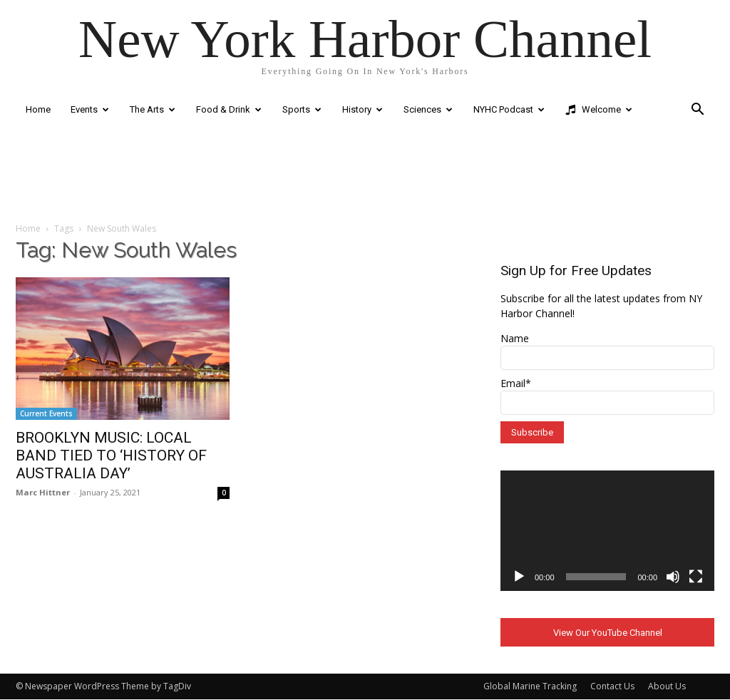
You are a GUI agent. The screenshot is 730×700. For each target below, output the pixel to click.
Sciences (428, 109)
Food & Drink (229, 109)
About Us (667, 687)
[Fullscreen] (696, 577)
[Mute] (673, 577)
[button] (697, 111)
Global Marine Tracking (530, 687)
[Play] (519, 577)
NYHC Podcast (509, 109)
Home (38, 109)
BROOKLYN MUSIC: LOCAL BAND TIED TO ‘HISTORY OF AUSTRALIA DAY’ (111, 455)
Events (90, 109)
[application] (607, 531)
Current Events (46, 413)
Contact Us (612, 687)
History (363, 109)
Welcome (599, 110)
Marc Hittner (43, 492)
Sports (302, 109)
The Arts (153, 109)
